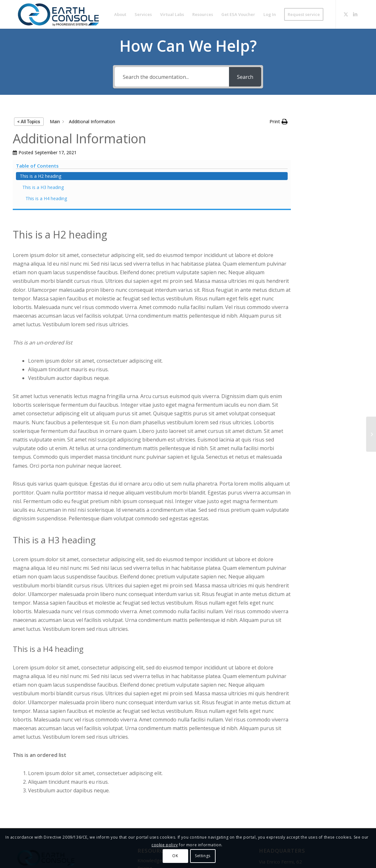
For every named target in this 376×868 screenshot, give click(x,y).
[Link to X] (346, 14)
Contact (146, 813)
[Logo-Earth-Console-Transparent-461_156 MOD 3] (58, 14)
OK (175, 856)
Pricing (145, 805)
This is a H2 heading (329, 127)
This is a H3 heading (332, 138)
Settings (203, 856)
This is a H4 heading (335, 149)
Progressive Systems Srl (43, 823)
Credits (145, 821)
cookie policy (165, 845)
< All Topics (29, 122)
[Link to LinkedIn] (355, 14)
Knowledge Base (156, 797)
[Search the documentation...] (172, 77)
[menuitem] (120, 14)
